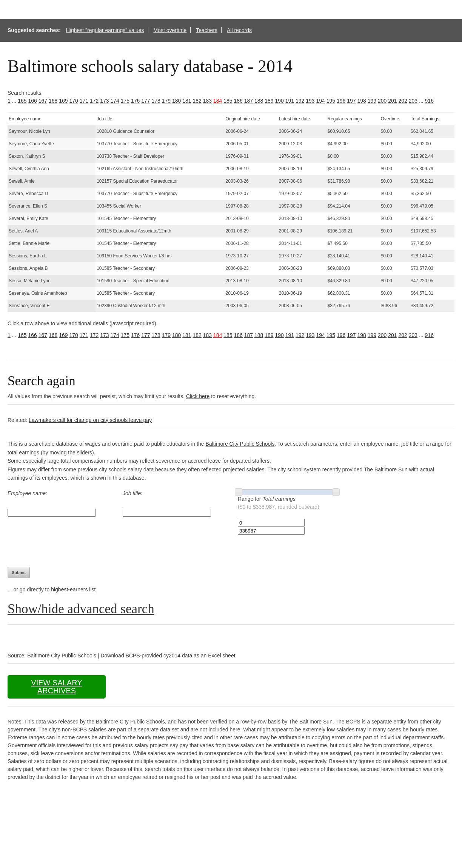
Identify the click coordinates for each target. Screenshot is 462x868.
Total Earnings (425, 119)
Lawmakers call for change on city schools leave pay (90, 420)
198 (362, 101)
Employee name (25, 119)
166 (33, 101)
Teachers (207, 30)
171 (84, 101)
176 (135, 101)
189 (269, 101)
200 (382, 101)
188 (259, 101)
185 (228, 101)
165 (22, 101)
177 (146, 101)
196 (341, 101)
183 (207, 101)
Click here (198, 396)
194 (321, 101)
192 (300, 101)
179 (166, 101)
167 (43, 101)
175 (125, 101)
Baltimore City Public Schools (240, 444)
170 (74, 101)
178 (156, 101)
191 (290, 101)
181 (187, 101)
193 (310, 101)
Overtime (390, 119)
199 (372, 101)
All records (239, 30)
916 (429, 101)
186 (238, 101)
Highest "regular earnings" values (105, 30)
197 (351, 101)
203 (413, 101)
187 (249, 101)
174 (115, 101)
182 (197, 101)
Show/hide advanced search (81, 609)
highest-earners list (73, 589)
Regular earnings (344, 119)
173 (104, 101)
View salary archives (56, 687)
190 (280, 101)
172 (94, 101)
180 (176, 101)
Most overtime (170, 30)
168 (53, 101)
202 (403, 101)
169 (63, 101)
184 (218, 101)
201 (392, 101)
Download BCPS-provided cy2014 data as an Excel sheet (168, 656)
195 (331, 101)
